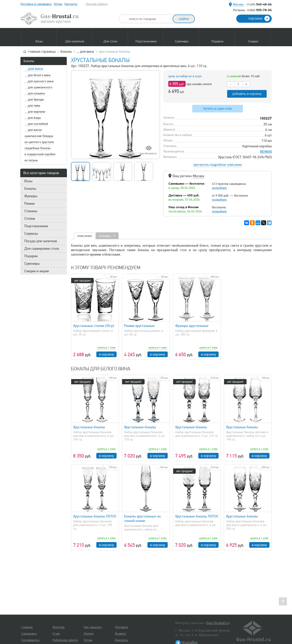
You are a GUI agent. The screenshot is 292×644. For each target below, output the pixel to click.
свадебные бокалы (38, 148)
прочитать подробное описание (218, 165)
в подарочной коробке (40, 154)
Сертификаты (30, 640)
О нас (56, 634)
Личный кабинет (97, 4)
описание (85, 236)
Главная (27, 627)
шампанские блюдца (39, 136)
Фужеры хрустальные (192, 326)
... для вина (34, 69)
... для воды (33, 118)
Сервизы (31, 234)
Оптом (58, 4)
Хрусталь (59, 627)
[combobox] (149, 19)
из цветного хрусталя (39, 142)
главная (42, 51)
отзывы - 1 (107, 236)
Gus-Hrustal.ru (218, 623)
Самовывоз (29, 634)
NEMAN (266, 152)
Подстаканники (36, 226)
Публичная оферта (65, 640)
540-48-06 (259, 4)
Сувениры (32, 264)
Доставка (121, 627)
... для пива (32, 106)
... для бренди (34, 100)
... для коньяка (35, 93)
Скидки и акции (37, 271)
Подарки (31, 256)
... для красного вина (39, 81)
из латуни (31, 160)
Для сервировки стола (42, 249)
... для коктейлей (36, 124)
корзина (259, 18)
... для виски (33, 130)
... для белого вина (38, 75)
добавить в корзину (247, 94)
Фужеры (31, 196)
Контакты (71, 4)
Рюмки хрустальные (139, 326)
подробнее (219, 188)
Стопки (30, 219)
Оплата (89, 634)
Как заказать (93, 627)
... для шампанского (38, 87)
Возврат (121, 634)
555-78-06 (260, 10)
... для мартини (35, 112)
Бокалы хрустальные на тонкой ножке (142, 519)
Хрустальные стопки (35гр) (94, 326)
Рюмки (30, 204)
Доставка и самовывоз (36, 4)
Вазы (28, 181)
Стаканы (31, 211)
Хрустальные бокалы (89, 427)
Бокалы (29, 61)
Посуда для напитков (41, 241)
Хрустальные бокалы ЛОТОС (95, 516)
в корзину (106, 354)
